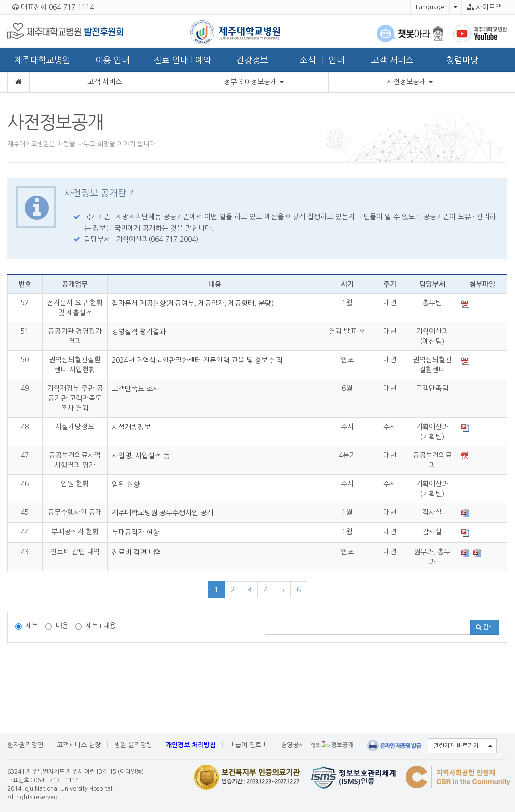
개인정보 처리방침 (191, 745)
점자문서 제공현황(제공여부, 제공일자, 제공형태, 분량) (193, 303)
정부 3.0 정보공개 (254, 82)
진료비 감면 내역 (136, 552)
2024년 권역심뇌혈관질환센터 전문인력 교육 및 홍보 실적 (197, 360)
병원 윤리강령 (133, 745)
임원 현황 (126, 484)
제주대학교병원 (42, 60)
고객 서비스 (393, 60)
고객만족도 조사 (135, 389)
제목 (27, 626)
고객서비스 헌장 (79, 745)
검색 (485, 627)
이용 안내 (112, 60)
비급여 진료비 (248, 745)
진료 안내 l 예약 (182, 60)
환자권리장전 (25, 745)
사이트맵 (484, 7)
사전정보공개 (410, 82)
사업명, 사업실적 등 (141, 456)
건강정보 (252, 60)
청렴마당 (462, 60)
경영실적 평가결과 (139, 332)
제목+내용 (95, 626)
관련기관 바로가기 (456, 746)
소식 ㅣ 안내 (322, 60)
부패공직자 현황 (135, 532)
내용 (57, 626)
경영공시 (293, 745)
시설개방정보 (131, 427)
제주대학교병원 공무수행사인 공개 (162, 513)
